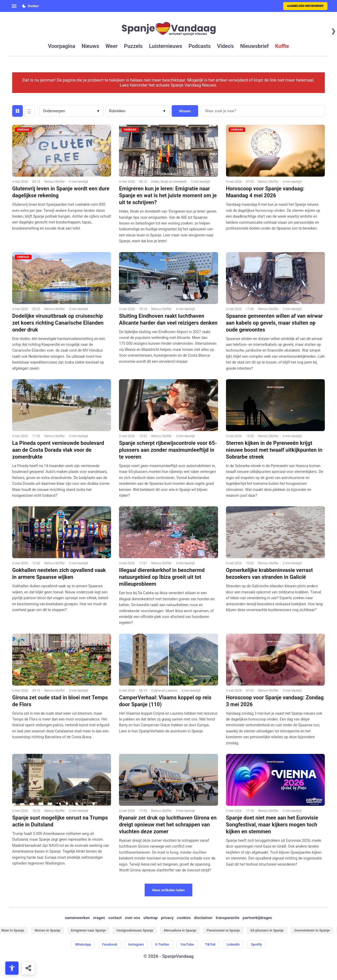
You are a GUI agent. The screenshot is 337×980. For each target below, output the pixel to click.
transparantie (227, 918)
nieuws (90, 46)
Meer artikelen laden (169, 890)
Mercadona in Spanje (180, 930)
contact (115, 918)
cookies (184, 918)
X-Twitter (162, 944)
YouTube (187, 944)
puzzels (133, 46)
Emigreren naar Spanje (88, 930)
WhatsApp (83, 944)
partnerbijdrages (257, 918)
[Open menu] (14, 6)
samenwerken (77, 918)
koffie (282, 46)
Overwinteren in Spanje (312, 930)
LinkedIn (233, 944)
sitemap (150, 918)
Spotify (256, 944)
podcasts (200, 46)
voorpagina (62, 46)
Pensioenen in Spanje (223, 930)
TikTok (210, 944)
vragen (99, 918)
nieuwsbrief (255, 46)
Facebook (110, 944)
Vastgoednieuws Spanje (135, 930)
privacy (167, 918)
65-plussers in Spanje (267, 930)
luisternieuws (165, 46)
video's (225, 46)
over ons (132, 918)
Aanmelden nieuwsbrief (305, 6)
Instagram (136, 944)
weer (112, 46)
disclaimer (203, 918)
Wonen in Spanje (48, 930)
